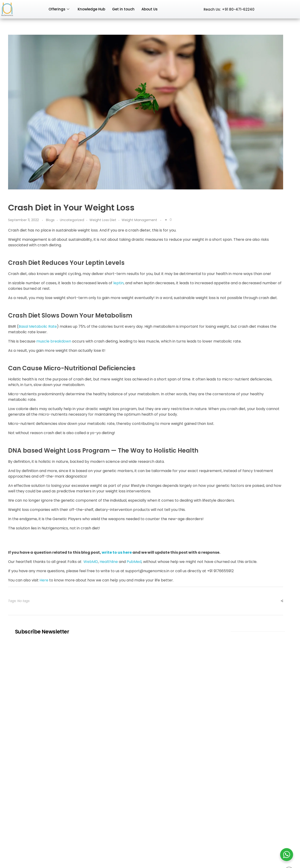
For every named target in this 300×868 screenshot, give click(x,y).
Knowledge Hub (91, 9)
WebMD (91, 562)
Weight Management (139, 220)
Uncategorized (72, 220)
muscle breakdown (54, 341)
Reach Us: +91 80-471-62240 (229, 9)
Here (44, 580)
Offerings (59, 9)
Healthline (109, 562)
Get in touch (123, 9)
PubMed (134, 562)
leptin (118, 283)
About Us (150, 9)
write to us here (117, 552)
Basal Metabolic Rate (38, 326)
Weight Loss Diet (103, 220)
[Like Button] (166, 220)
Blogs (50, 220)
